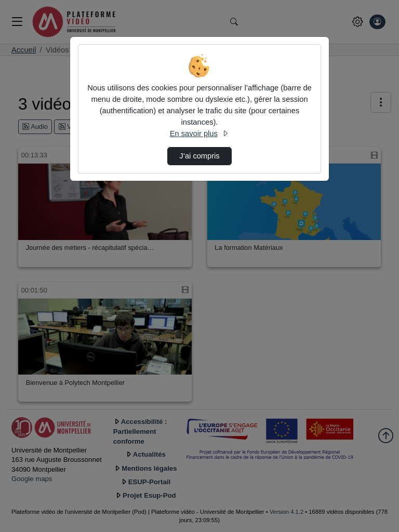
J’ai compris (199, 156)
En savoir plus (199, 134)
